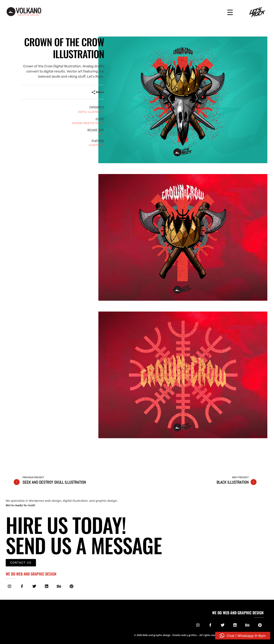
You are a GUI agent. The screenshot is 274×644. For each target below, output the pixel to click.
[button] (243, 636)
